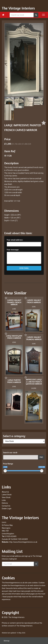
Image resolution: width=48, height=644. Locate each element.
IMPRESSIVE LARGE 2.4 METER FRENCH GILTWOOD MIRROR (34, 382)
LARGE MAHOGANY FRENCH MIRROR (14, 337)
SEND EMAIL (24, 268)
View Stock (6, 497)
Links (4, 500)
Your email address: (15, 240)
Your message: (13, 250)
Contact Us (6, 506)
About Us (5, 492)
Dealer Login (7, 509)
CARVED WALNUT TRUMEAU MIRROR (34, 338)
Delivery (5, 503)
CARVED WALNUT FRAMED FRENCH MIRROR (14, 302)
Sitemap (6, 641)
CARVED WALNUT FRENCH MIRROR (34, 301)
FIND (41, 457)
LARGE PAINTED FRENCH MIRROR (14, 381)
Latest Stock (7, 495)
